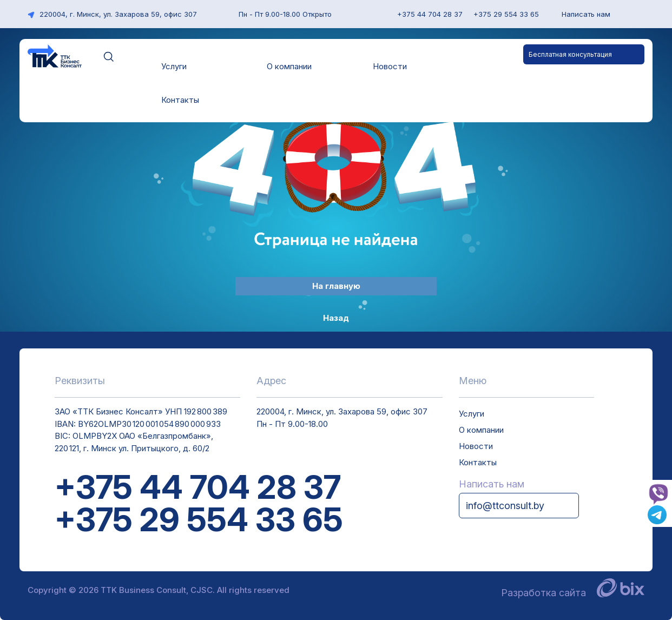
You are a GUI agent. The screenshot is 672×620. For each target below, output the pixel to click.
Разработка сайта (573, 593)
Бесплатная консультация (570, 54)
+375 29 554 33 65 (199, 519)
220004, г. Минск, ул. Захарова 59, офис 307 (112, 14)
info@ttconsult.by (505, 506)
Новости (390, 66)
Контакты (180, 100)
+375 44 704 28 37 (198, 487)
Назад (336, 318)
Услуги (174, 66)
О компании (289, 66)
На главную (336, 286)
